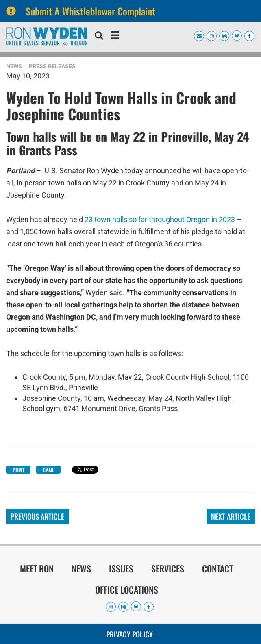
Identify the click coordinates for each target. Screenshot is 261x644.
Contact (217, 568)
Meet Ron (37, 568)
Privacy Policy (129, 634)
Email (49, 470)
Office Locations (127, 590)
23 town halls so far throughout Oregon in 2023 (160, 219)
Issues (121, 568)
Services (168, 568)
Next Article (231, 516)
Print (18, 470)
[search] (99, 37)
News (14, 66)
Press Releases (52, 66)
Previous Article (37, 516)
